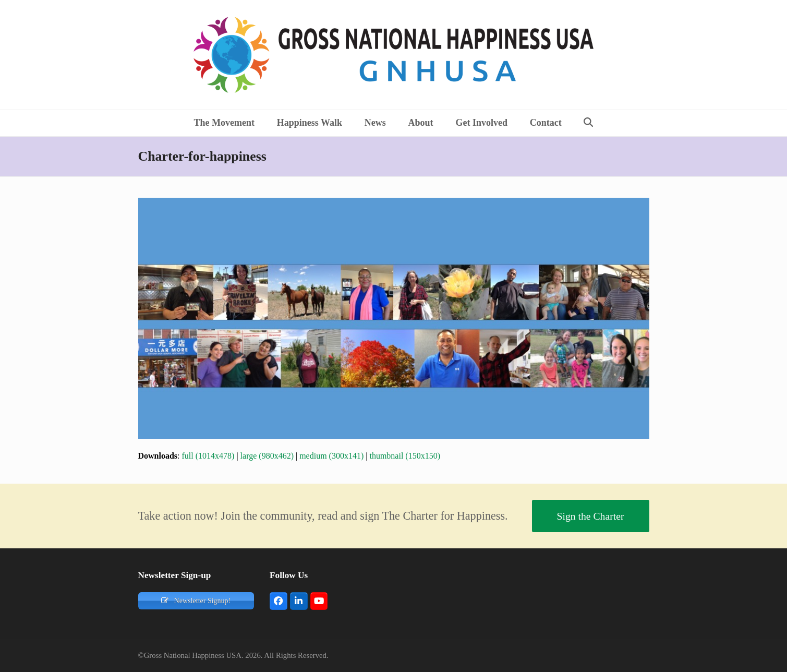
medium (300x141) (331, 456)
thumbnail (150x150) (405, 456)
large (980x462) (267, 456)
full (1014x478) (208, 456)
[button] (589, 123)
